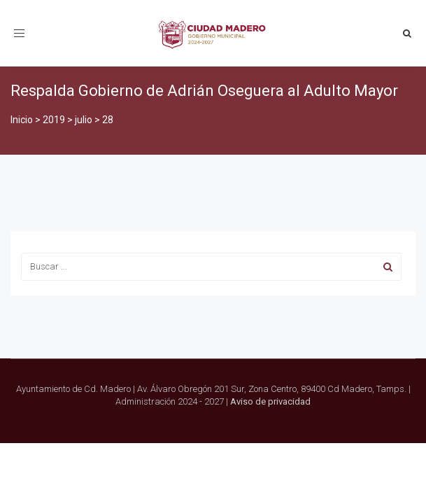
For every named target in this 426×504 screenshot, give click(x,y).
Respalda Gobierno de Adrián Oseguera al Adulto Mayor (204, 91)
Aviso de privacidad (270, 401)
